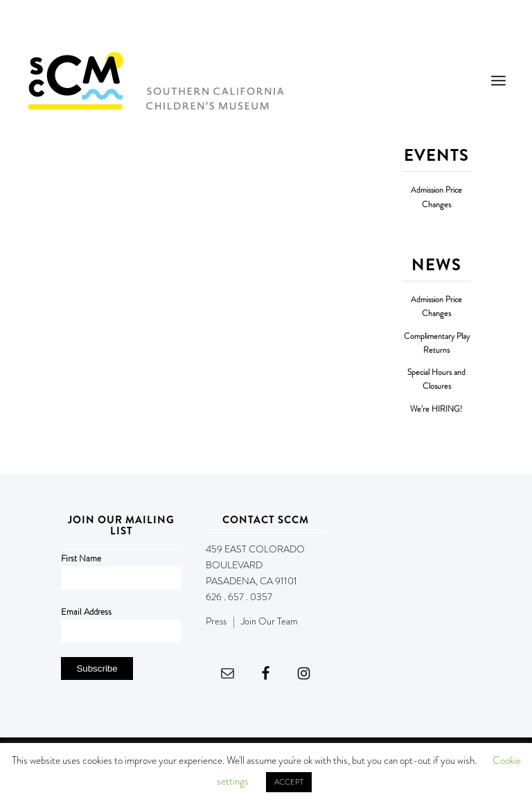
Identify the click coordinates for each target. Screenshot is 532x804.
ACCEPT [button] (289, 782)
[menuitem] (498, 80)
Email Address (86, 612)
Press (216, 621)
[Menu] (498, 80)
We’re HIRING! (436, 409)
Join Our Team (269, 621)
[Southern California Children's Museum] (156, 80)
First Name (81, 558)
